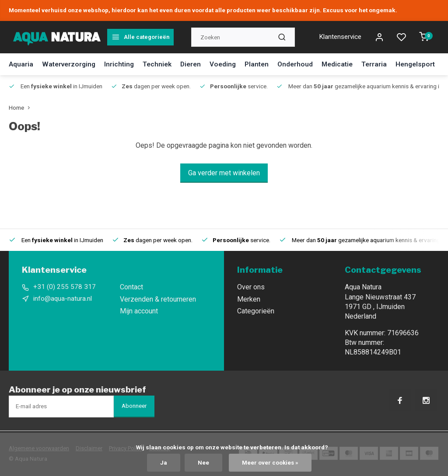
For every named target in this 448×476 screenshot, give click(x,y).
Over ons (251, 287)
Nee (203, 462)
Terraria (385, 64)
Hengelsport (427, 64)
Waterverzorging (71, 64)
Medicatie (347, 64)
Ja (163, 462)
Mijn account (139, 311)
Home (21, 108)
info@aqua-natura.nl (63, 299)
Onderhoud (304, 64)
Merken (249, 299)
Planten (265, 64)
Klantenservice (337, 37)
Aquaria (21, 64)
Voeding (230, 64)
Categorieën (256, 311)
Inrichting (123, 64)
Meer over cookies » (270, 462)
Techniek (162, 64)
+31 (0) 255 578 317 (65, 287)
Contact (131, 287)
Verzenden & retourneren (158, 299)
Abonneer (134, 406)
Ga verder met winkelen (224, 173)
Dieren (197, 64)
